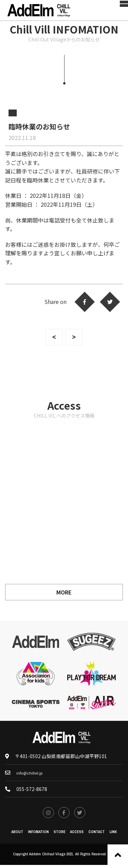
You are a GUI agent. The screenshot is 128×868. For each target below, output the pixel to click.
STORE (58, 834)
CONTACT (101, 834)
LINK (120, 834)
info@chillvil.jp (32, 773)
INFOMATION (34, 834)
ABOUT (10, 834)
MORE (64, 592)
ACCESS (78, 834)
